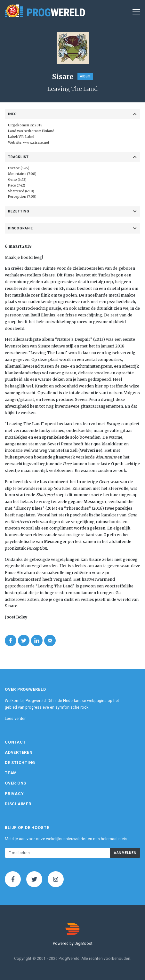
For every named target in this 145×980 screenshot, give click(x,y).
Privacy (14, 794)
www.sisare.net (36, 143)
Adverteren (19, 753)
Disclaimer (18, 804)
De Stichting (20, 763)
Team (11, 773)
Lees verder (15, 719)
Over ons (16, 783)
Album (85, 76)
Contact (15, 742)
